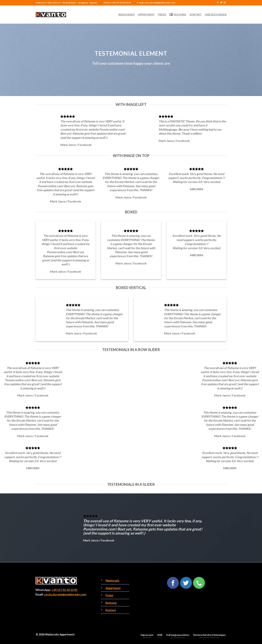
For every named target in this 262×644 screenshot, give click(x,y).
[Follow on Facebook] (218, 3)
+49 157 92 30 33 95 (64, 590)
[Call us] (199, 583)
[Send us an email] (225, 3)
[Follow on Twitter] (221, 3)
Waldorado (126, 15)
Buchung (178, 15)
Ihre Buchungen (216, 15)
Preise (162, 15)
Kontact (111, 610)
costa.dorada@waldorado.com (65, 594)
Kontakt (196, 15)
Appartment (146, 15)
